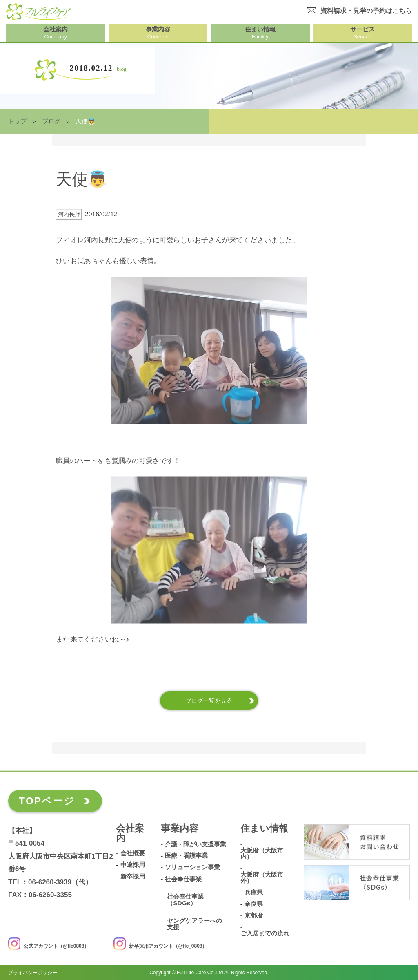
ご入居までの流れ (265, 933)
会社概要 (133, 853)
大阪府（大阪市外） (262, 878)
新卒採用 (133, 876)
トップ (17, 121)
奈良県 (254, 904)
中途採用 (133, 865)
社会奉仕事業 (183, 879)
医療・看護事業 (186, 855)
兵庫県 (254, 892)
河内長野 (69, 214)
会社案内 (130, 834)
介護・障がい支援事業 (196, 844)
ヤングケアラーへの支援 (195, 924)
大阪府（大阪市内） (262, 853)
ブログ (51, 121)
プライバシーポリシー (33, 973)
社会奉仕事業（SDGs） (185, 900)
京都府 (254, 915)
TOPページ (47, 801)
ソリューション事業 (192, 867)
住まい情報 (264, 829)
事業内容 (180, 829)
